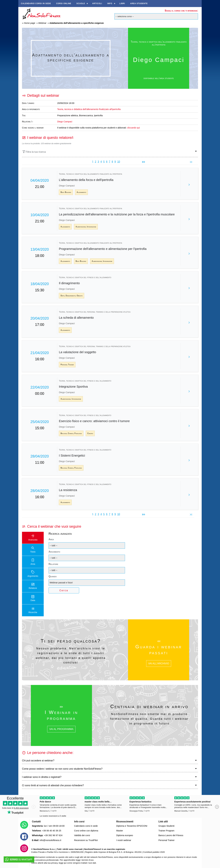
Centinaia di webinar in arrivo (149, 706)
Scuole (81, 4)
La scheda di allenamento (76, 318)
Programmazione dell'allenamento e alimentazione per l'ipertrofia (103, 249)
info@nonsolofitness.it (50, 840)
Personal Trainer (67, 365)
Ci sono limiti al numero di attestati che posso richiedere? (53, 785)
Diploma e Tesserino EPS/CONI (132, 826)
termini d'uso (88, 860)
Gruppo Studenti (166, 826)
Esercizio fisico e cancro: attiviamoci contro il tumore (94, 421)
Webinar (42, 23)
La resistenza (68, 490)
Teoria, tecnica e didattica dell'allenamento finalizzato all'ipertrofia (159, 43)
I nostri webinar (124, 840)
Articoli (97, 4)
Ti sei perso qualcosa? (71, 641)
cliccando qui (133, 128)
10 (119, 162)
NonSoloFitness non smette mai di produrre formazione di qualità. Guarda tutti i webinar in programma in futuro (149, 719)
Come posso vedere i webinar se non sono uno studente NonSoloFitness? (62, 769)
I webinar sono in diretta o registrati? (42, 777)
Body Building (66, 192)
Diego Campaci (65, 122)
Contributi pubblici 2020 (154, 852)
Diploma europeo (125, 835)
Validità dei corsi (82, 835)
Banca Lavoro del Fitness (171, 835)
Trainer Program (166, 831)
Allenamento (81, 192)
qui (65, 863)
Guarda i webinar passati (159, 650)
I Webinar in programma (61, 715)
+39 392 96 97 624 (53, 835)
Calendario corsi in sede (36, 4)
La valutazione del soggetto (77, 352)
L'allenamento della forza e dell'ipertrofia (86, 180)
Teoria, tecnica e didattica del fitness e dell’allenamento (85, 277)
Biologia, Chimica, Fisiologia (71, 433)
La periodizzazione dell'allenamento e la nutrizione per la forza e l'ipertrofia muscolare (117, 214)
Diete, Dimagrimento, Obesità (71, 296)
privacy (54, 863)
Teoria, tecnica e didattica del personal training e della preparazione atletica (95, 312)
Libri (122, 4)
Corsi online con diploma (86, 831)
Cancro (90, 433)
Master (120, 831)
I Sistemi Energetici (72, 456)
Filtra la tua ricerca (34, 152)
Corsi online (64, 4)
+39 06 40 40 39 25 (52, 831)
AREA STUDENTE (139, 4)
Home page (29, 23)
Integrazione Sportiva (73, 387)
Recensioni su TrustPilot (86, 840)
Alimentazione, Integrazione (86, 227)
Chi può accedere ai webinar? (38, 761)
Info (110, 4)
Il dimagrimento (69, 283)
